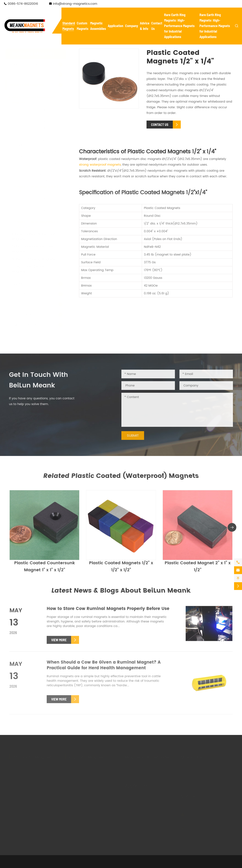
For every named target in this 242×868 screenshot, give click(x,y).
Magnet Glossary (194, 777)
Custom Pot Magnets (85, 777)
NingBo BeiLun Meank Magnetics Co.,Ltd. (59, 865)
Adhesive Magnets (29, 304)
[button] (232, 530)
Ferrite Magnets (26, 315)
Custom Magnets (88, 757)
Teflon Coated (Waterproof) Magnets (37, 249)
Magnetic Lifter (136, 772)
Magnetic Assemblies (148, 757)
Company (132, 26)
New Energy (134, 795)
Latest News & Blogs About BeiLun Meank (121, 591)
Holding (131, 811)
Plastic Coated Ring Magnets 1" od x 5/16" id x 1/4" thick (42, 178)
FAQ (184, 772)
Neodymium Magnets (31, 64)
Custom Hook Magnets (86, 783)
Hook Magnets (25, 284)
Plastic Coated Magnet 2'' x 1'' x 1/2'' (198, 569)
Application (116, 26)
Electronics (159, 795)
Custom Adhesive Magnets (90, 793)
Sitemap (139, 865)
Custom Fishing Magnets (88, 788)
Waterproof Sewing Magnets (37, 259)
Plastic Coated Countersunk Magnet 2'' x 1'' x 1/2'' (39, 142)
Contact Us (193, 796)
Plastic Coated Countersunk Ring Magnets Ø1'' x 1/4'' (39, 166)
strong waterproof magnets (100, 165)
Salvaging (133, 806)
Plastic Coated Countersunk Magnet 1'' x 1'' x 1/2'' (39, 154)
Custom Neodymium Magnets (92, 767)
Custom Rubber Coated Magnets (87, 801)
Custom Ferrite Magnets (87, 772)
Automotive (134, 800)
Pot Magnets (24, 75)
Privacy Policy (160, 865)
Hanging (157, 811)
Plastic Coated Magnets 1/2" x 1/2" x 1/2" (121, 569)
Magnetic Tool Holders (142, 767)
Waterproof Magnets (31, 85)
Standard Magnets (37, 54)
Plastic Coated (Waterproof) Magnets (37, 100)
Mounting (158, 800)
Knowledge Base (193, 783)
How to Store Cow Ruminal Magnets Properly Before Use (108, 612)
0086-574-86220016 (23, 4)
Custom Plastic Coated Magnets (87, 811)
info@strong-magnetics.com (75, 4)
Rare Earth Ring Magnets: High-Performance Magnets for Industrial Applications (179, 26)
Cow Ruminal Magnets (32, 325)
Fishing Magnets (27, 294)
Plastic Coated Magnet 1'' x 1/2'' (41, 121)
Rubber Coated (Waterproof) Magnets (38, 237)
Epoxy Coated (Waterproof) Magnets (37, 269)
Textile (156, 806)
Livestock (132, 816)
